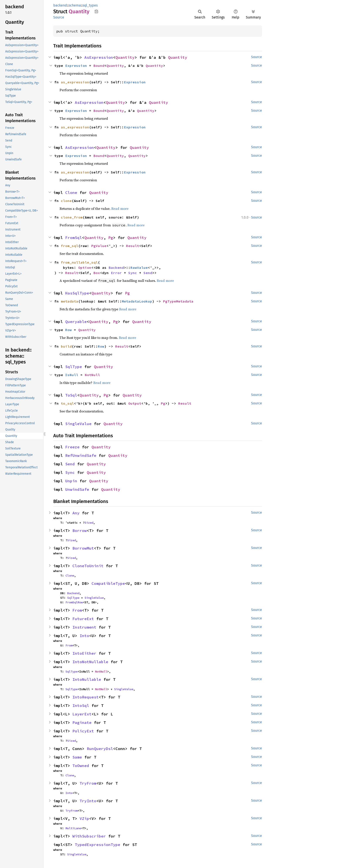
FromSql (74, 238)
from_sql (70, 246)
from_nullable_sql (79, 262)
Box (97, 273)
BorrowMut (83, 548)
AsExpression (99, 57)
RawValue (139, 267)
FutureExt (83, 619)
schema (75, 5)
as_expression (75, 82)
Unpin (71, 481)
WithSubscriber (89, 836)
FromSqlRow (74, 602)
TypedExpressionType (97, 845)
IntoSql (81, 706)
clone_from (72, 217)
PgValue (99, 246)
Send (148, 273)
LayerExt (82, 714)
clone (66, 201)
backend (60, 5)
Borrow (80, 531)
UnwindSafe (77, 489)
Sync (133, 273)
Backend (116, 267)
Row (68, 330)
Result (133, 246)
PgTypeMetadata (178, 301)
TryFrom (88, 783)
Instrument (84, 627)
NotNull (92, 375)
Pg (111, 238)
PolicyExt (83, 731)
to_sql (67, 403)
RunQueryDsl (100, 749)
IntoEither (84, 653)
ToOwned (81, 766)
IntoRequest (86, 697)
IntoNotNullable (90, 662)
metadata (70, 301)
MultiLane (73, 828)
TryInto (88, 801)
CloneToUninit (88, 566)
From (77, 610)
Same (77, 757)
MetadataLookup (137, 301)
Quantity (125, 57)
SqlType (74, 367)
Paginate (82, 722)
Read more (120, 209)
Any (76, 513)
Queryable (76, 322)
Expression (76, 66)
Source (59, 17)
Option (85, 267)
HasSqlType (77, 293)
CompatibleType (108, 583)
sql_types (90, 5)
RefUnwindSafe (81, 455)
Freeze (72, 447)
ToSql (71, 395)
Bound (99, 66)
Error (116, 273)
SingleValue (78, 424)
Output (135, 403)
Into (84, 636)
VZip (84, 818)
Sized (89, 523)
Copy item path (96, 11)
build (66, 346)
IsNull (72, 375)
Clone (71, 193)
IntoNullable (87, 679)
